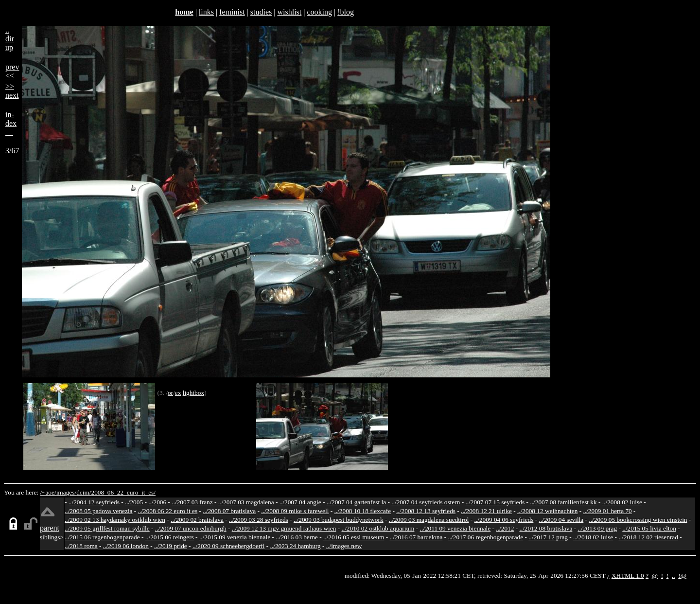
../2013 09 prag (597, 528)
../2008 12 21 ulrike (486, 511)
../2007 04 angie (300, 502)
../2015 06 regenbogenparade (102, 537)
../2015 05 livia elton (649, 528)
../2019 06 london (126, 546)
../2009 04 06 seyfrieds (504, 520)
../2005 (134, 502)
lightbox (193, 393)
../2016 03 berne (297, 537)
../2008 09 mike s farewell (295, 511)
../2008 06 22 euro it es (168, 511)
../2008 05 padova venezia (99, 511)
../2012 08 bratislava (546, 528)
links (206, 12)
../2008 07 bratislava (229, 511)
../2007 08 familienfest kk (563, 502)
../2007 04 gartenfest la (357, 502)
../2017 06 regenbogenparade (485, 537)
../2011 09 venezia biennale (455, 528)
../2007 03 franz (192, 502)
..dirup (10, 39)
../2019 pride (171, 546)
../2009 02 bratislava (197, 520)
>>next (12, 91)
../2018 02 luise (593, 537)
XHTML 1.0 (628, 576)
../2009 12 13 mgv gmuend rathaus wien (284, 528)
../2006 (157, 502)
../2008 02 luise (622, 502)
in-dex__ (11, 123)
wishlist (289, 12)
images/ (66, 492)
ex (178, 393)
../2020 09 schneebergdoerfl (229, 546)
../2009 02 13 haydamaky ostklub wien (115, 520)
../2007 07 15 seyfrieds (495, 502)
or (170, 393)
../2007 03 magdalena (246, 502)
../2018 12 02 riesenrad (648, 537)
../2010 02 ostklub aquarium (378, 528)
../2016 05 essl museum (354, 537)
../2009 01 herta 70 (607, 511)
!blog (346, 12)
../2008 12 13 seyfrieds (426, 511)
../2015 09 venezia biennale (235, 537)
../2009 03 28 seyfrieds (259, 520)
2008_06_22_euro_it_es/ (123, 492)
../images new (344, 546)
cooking (319, 12)
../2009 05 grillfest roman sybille (107, 528)
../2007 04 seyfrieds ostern (426, 502)
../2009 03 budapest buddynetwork (339, 520)
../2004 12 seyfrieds (94, 502)
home (184, 12)
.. (674, 576)
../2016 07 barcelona (416, 537)
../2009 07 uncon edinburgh (191, 528)
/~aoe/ (48, 492)
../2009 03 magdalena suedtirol (429, 520)
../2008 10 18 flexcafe (363, 511)
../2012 (505, 528)
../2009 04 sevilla (561, 520)
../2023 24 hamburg (296, 546)
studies (261, 12)
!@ (682, 576)
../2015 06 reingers (170, 537)
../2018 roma (81, 546)
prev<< (12, 71)
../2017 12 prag (548, 537)
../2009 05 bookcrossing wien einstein (638, 520)
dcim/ (84, 492)
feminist (232, 12)
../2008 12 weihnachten (547, 511)
